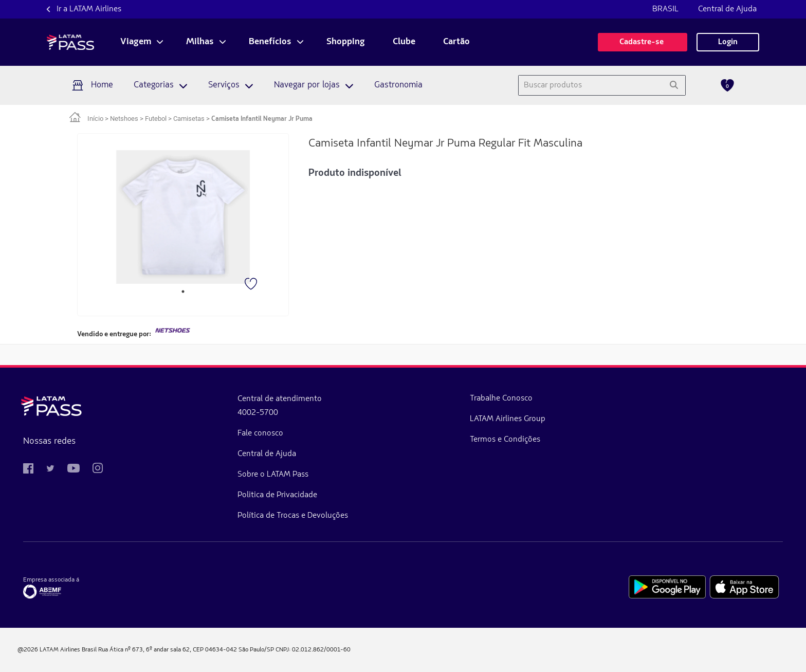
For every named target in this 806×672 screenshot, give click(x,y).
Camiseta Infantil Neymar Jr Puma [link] (262, 119)
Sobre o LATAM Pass (218, 475)
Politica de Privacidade (222, 495)
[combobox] (590, 85)
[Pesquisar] (674, 85)
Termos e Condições (395, 440)
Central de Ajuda (727, 9)
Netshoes (124, 119)
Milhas (200, 42)
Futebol (156, 119)
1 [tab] (183, 292)
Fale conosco (205, 433)
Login (728, 42)
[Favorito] (252, 285)
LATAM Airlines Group (398, 419)
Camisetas (189, 119)
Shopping (346, 42)
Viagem (136, 42)
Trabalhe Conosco (391, 398)
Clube (404, 42)
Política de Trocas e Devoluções (238, 516)
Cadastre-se (643, 42)
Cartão (456, 42)
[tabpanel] (183, 217)
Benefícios (270, 42)
